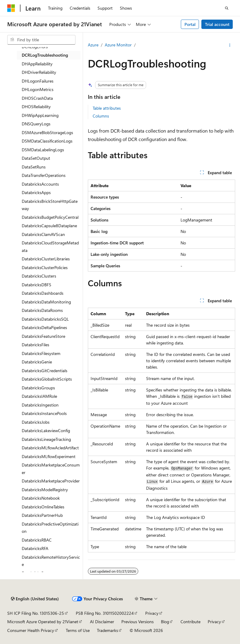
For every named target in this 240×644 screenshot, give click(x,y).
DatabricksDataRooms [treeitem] (42, 310)
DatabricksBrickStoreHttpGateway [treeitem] (50, 205)
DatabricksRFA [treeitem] (35, 548)
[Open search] (227, 8)
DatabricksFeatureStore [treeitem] (43, 336)
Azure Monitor (118, 45)
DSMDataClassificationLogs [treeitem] (47, 141)
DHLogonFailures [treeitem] (38, 81)
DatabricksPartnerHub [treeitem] (42, 515)
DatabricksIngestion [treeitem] (40, 405)
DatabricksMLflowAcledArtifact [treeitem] (50, 448)
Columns (101, 116)
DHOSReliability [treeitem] (36, 107)
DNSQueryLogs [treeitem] (36, 124)
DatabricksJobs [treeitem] (36, 422)
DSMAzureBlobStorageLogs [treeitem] (47, 132)
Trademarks (107, 630)
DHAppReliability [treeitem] (37, 64)
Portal (190, 24)
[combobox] (41, 40)
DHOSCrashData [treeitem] (37, 98)
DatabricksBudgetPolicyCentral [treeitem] (50, 217)
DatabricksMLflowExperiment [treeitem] (49, 456)
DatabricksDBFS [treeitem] (37, 285)
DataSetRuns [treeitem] (34, 167)
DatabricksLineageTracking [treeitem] (46, 439)
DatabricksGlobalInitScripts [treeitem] (47, 379)
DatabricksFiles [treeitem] (35, 345)
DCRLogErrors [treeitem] (35, 47)
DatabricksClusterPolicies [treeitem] (45, 267)
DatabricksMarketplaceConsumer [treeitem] (51, 469)
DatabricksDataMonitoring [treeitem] (46, 302)
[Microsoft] (11, 8)
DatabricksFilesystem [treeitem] (41, 353)
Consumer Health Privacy (31, 630)
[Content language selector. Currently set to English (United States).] (35, 599)
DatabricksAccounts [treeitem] (40, 184)
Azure (93, 45)
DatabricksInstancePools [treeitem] (44, 413)
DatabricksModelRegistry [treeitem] (45, 490)
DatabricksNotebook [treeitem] (41, 498)
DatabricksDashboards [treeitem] (43, 293)
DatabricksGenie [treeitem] (37, 362)
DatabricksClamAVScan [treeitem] (43, 234)
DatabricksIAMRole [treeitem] (39, 396)
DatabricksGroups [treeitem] (38, 388)
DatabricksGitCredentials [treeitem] (45, 371)
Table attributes (107, 108)
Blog (165, 622)
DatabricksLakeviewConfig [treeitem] (46, 430)
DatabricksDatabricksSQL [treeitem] (45, 319)
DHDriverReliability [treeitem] (39, 72)
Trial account (217, 24)
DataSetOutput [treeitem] (36, 158)
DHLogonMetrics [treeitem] (38, 89)
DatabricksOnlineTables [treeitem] (43, 507)
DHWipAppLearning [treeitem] (40, 115)
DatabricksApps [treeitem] (36, 192)
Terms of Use (78, 630)
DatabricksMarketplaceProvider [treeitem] (51, 481)
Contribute (190, 622)
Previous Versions (138, 622)
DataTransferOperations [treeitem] (44, 175)
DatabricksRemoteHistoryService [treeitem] (51, 561)
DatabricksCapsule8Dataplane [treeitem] (49, 226)
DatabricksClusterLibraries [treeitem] (46, 259)
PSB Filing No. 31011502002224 (105, 613)
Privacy (152, 613)
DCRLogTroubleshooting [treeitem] (45, 55)
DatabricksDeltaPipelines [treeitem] (44, 327)
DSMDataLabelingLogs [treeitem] (43, 150)
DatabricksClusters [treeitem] (39, 276)
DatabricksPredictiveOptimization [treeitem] (50, 528)
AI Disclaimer (102, 622)
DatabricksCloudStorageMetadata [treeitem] (50, 247)
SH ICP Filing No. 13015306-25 (36, 613)
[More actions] (230, 45)
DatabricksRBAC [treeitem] (37, 540)
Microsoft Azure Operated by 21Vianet (43, 622)
